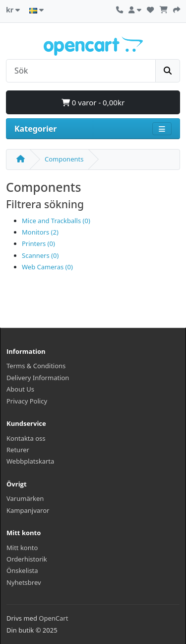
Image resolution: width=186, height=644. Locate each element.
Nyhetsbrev (24, 582)
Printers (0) (38, 243)
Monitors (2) (40, 232)
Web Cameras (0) (47, 267)
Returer (18, 450)
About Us (20, 389)
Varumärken (25, 498)
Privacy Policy (27, 401)
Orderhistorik (27, 559)
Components (64, 159)
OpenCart (53, 618)
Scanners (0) (40, 255)
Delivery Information (38, 378)
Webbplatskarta (30, 461)
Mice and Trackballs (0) (56, 221)
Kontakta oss (26, 438)
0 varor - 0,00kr (93, 102)
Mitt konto (22, 548)
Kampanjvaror (28, 510)
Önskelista (22, 570)
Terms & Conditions (36, 366)
